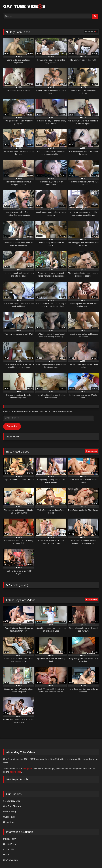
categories (27, 769)
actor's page (15, 772)
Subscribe (12, 426)
